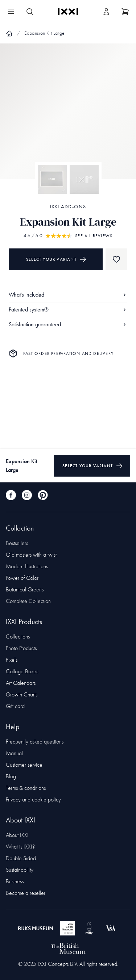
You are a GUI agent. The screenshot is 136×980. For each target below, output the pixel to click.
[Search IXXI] (30, 12)
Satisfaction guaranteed (68, 324)
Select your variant (56, 259)
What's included (68, 295)
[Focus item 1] (68, 118)
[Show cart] (125, 12)
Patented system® (68, 309)
